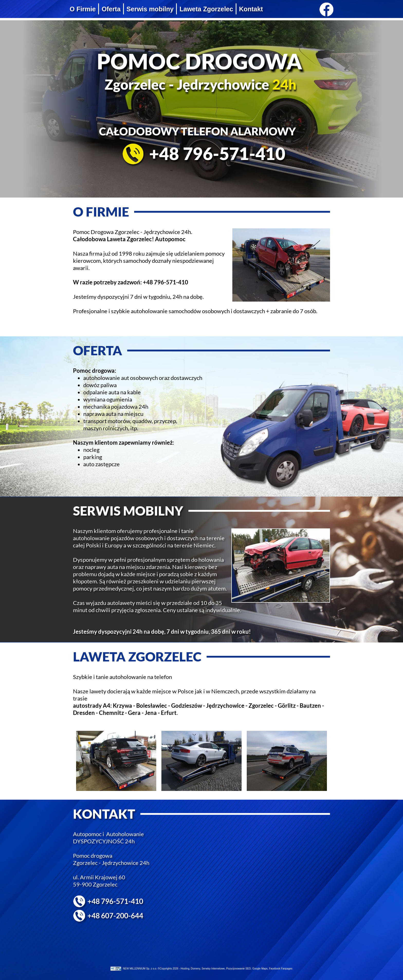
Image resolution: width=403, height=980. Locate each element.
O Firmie (83, 9)
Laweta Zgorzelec (206, 9)
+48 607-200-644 (115, 916)
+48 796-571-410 (166, 282)
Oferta (111, 9)
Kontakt (251, 9)
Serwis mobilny (150, 9)
